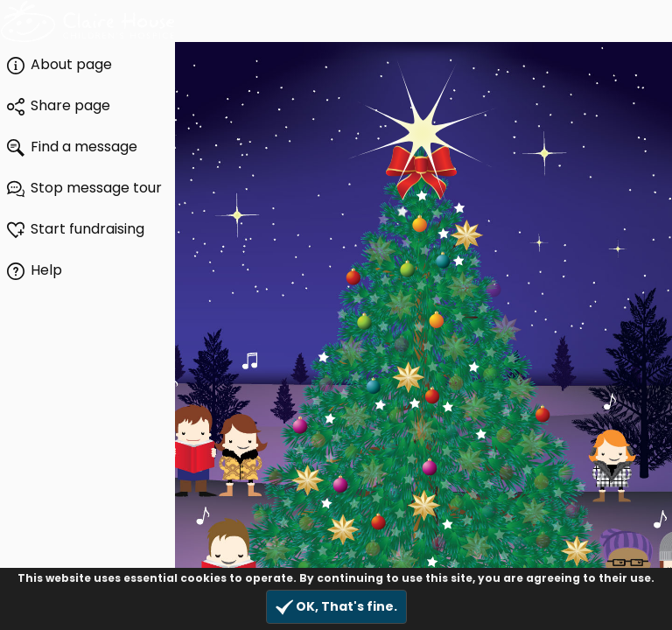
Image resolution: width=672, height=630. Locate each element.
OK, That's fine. (336, 607)
